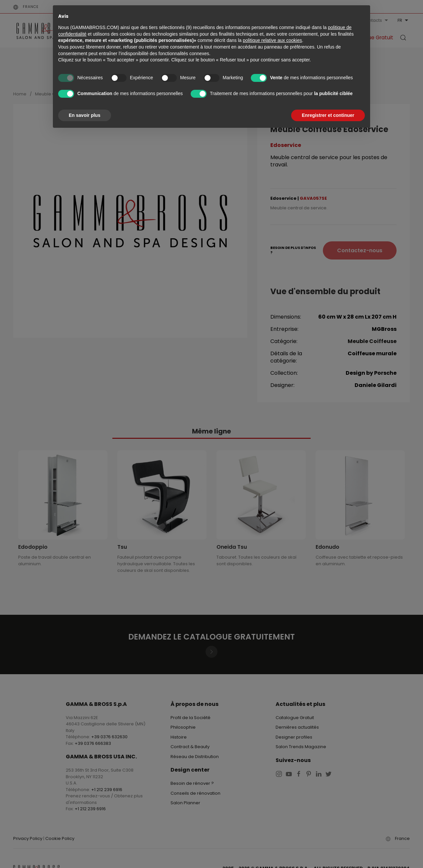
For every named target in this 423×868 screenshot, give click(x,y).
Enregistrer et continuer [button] (328, 115)
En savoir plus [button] (85, 115)
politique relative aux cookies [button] (272, 40)
